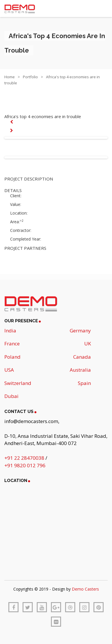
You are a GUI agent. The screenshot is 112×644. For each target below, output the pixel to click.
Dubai (11, 396)
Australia (80, 370)
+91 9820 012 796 (25, 465)
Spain (84, 383)
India (10, 331)
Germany (80, 331)
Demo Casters (85, 589)
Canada (82, 357)
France (12, 344)
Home (10, 77)
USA (9, 370)
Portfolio (30, 77)
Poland (12, 357)
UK (88, 344)
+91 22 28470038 (25, 458)
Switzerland (18, 383)
